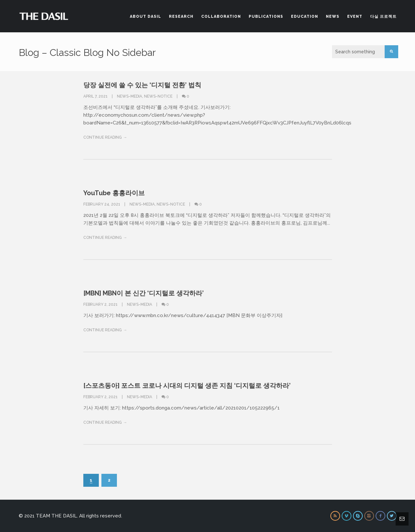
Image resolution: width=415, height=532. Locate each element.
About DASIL (145, 16)
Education (305, 16)
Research (181, 16)
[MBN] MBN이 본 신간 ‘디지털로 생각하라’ (144, 293)
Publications (266, 16)
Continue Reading (103, 137)
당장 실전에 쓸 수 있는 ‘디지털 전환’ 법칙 (142, 85)
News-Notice (158, 96)
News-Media (130, 96)
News (333, 16)
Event (355, 16)
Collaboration (221, 16)
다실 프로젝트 (383, 16)
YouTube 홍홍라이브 (114, 193)
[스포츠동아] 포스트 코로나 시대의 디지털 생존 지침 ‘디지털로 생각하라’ (187, 386)
